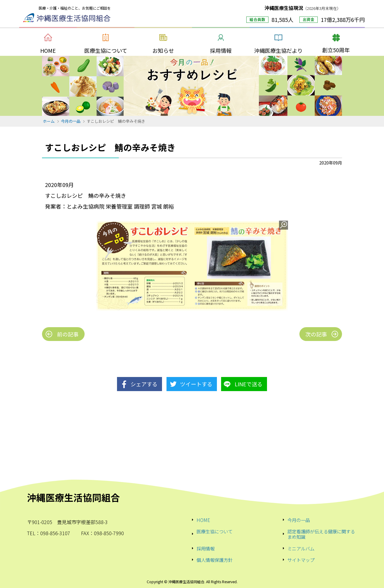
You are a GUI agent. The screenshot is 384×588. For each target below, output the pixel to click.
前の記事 (68, 334)
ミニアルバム (301, 548)
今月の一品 (71, 121)
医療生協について (214, 532)
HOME (203, 520)
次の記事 (316, 334)
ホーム (49, 121)
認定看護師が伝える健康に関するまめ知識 (321, 534)
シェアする (144, 384)
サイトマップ (301, 560)
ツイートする (196, 384)
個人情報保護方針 (214, 560)
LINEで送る (249, 384)
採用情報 (205, 548)
